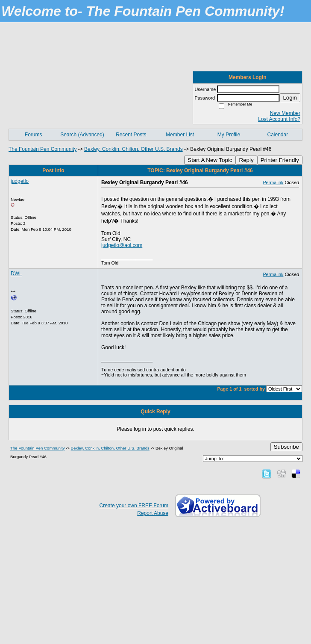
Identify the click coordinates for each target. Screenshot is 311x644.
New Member (285, 113)
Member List (180, 135)
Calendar (277, 135)
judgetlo (20, 181)
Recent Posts (131, 135)
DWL (16, 273)
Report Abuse (153, 513)
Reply (246, 160)
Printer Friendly (280, 160)
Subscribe (286, 447)
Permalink (273, 182)
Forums (34, 135)
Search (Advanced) (82, 135)
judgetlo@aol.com (122, 245)
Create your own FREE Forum (134, 506)
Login (290, 98)
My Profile (229, 135)
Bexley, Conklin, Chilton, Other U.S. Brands (133, 149)
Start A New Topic (210, 160)
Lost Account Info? (279, 119)
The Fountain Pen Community (43, 149)
